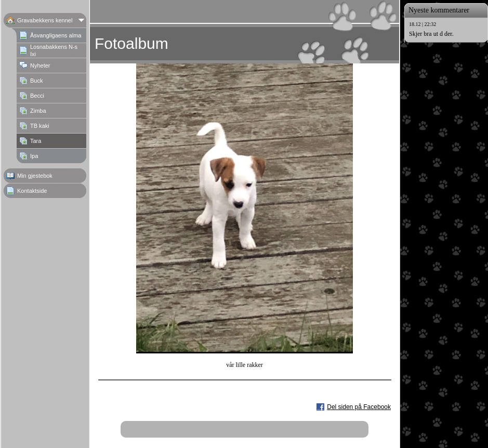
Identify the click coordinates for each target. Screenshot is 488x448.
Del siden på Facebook (359, 407)
